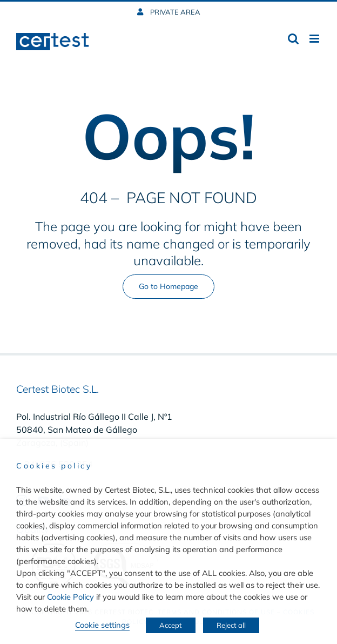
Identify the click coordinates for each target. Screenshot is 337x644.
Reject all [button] (231, 625)
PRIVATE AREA (174, 12)
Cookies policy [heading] (54, 466)
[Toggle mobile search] (293, 39)
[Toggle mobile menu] (315, 39)
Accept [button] (171, 625)
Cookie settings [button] (102, 625)
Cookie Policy (70, 597)
